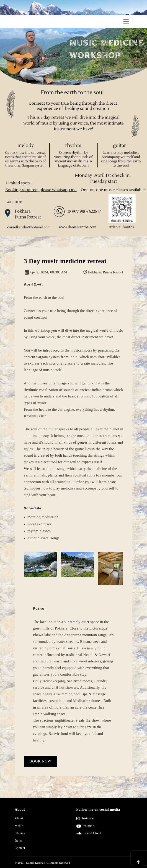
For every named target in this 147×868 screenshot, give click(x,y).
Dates (19, 841)
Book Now (41, 761)
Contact (20, 848)
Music (19, 826)
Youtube (85, 826)
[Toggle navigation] (126, 21)
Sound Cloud (89, 833)
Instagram (86, 818)
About (19, 818)
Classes (20, 833)
